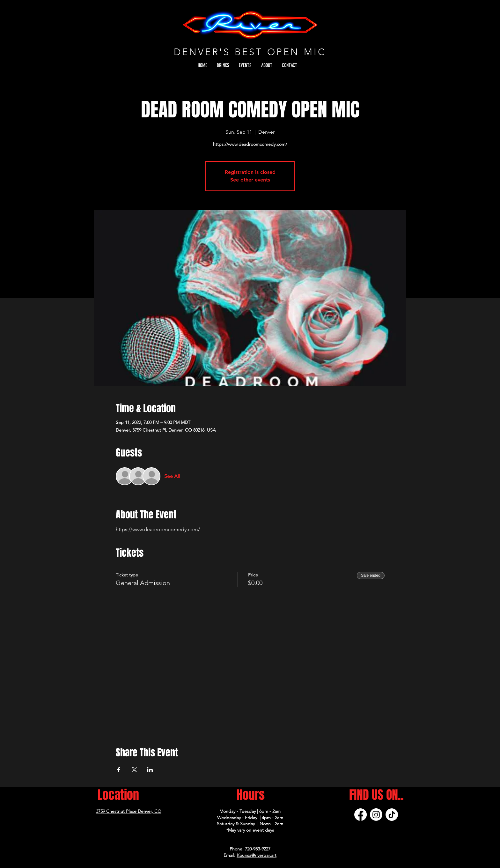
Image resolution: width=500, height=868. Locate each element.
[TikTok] (392, 815)
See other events (250, 180)
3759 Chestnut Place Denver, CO (129, 811)
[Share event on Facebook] (119, 770)
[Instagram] (376, 815)
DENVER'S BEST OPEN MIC (250, 52)
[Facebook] (360, 815)
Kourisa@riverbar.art (257, 855)
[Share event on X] (134, 770)
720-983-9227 (258, 849)
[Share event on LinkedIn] (150, 770)
